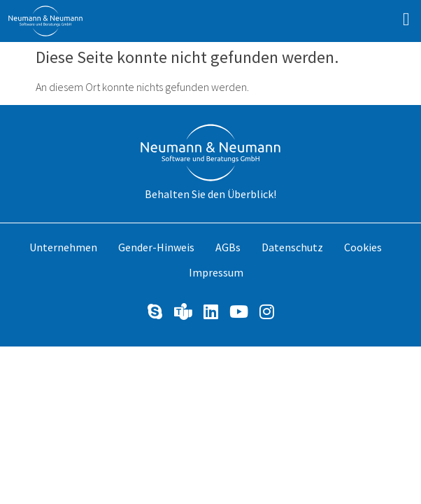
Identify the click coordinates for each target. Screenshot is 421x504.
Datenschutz (292, 247)
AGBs (228, 247)
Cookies (363, 247)
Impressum (216, 272)
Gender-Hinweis (156, 247)
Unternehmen (63, 247)
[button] (407, 19)
